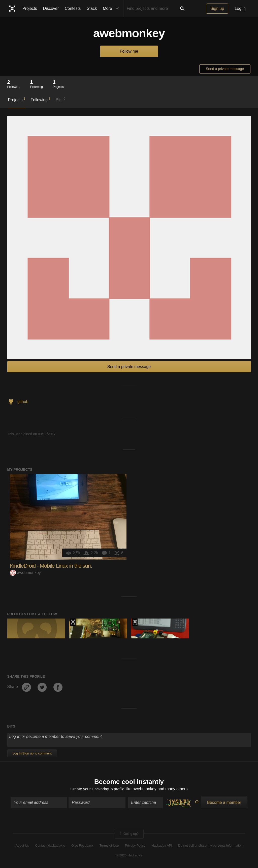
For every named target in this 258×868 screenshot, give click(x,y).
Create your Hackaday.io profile (97, 789)
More (112, 9)
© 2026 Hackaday (129, 856)
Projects (30, 8)
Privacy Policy (135, 846)
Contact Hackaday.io (50, 846)
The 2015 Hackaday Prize (135, 622)
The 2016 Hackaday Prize (73, 622)
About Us (22, 846)
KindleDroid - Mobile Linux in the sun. (51, 566)
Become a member (224, 803)
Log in (240, 8)
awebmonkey (25, 573)
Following (40, 99)
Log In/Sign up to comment (32, 753)
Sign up (217, 8)
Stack (92, 8)
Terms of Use (109, 846)
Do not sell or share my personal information (210, 846)
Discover (51, 8)
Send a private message (225, 69)
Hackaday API (162, 846)
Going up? (129, 834)
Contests (73, 8)
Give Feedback (82, 846)
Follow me (129, 51)
